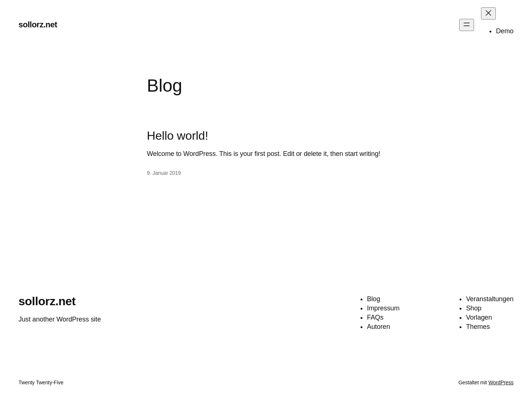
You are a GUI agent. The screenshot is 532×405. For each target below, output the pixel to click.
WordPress (501, 382)
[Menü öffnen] (467, 25)
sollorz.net (38, 25)
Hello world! (178, 136)
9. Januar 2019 (164, 173)
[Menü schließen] (488, 13)
